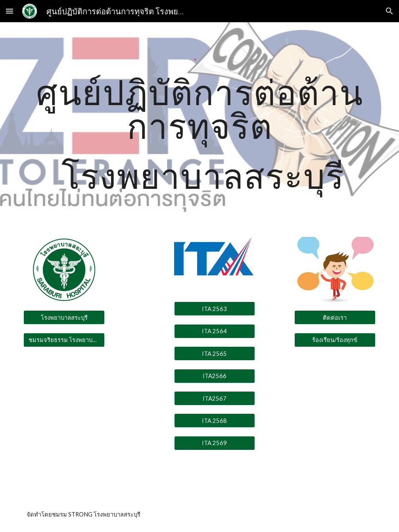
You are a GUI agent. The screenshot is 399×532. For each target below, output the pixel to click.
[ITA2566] (215, 376)
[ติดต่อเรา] (335, 317)
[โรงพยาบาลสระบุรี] (64, 317)
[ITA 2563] (215, 309)
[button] (10, 11)
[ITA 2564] (215, 331)
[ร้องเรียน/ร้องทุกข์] (335, 340)
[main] (199, 137)
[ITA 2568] (215, 421)
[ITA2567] (215, 398)
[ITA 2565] (215, 353)
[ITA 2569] (215, 443)
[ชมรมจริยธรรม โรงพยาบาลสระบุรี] (64, 340)
